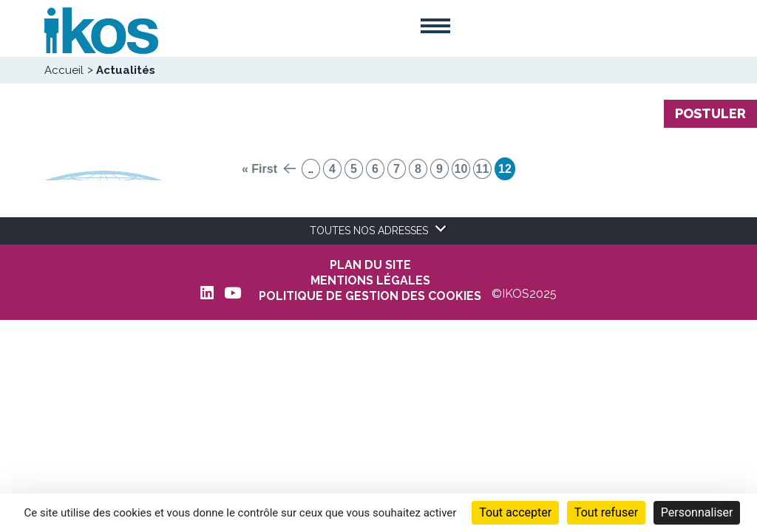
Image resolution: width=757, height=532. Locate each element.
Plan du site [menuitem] (370, 265)
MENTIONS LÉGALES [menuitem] (370, 281)
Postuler (710, 113)
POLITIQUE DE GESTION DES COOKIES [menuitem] (370, 296)
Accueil (64, 70)
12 (505, 169)
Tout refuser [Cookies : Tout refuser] (606, 512)
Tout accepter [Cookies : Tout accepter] (515, 512)
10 (461, 169)
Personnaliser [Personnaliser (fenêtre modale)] (697, 512)
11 (483, 169)
